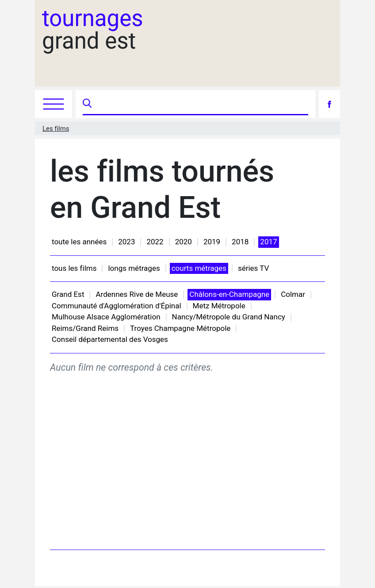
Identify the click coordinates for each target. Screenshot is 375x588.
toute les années (79, 242)
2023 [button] (126, 242)
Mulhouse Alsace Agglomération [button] (106, 317)
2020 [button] (184, 242)
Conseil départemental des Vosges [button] (110, 339)
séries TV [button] (253, 268)
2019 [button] (212, 242)
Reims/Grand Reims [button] (85, 328)
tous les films (74, 268)
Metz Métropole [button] (219, 306)
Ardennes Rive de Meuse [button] (137, 294)
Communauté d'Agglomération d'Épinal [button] (117, 306)
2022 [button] (155, 242)
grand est (93, 30)
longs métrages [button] (134, 268)
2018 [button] (240, 242)
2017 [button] (268, 242)
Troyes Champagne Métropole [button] (180, 328)
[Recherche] (201, 104)
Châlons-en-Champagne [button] (229, 294)
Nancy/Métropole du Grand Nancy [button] (229, 317)
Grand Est (68, 294)
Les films (56, 129)
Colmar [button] (293, 294)
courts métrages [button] (199, 268)
